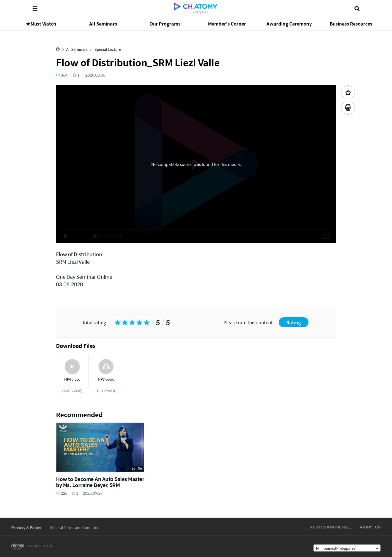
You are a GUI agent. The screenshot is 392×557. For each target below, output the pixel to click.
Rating (294, 322)
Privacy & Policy (26, 527)
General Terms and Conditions (75, 527)
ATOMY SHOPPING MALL (331, 527)
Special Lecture (107, 49)
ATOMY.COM (370, 527)
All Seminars (77, 49)
